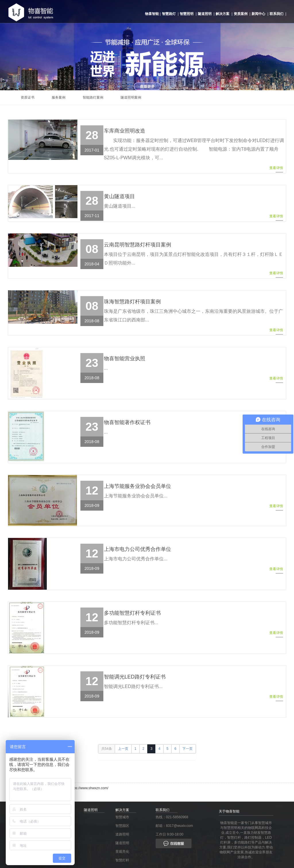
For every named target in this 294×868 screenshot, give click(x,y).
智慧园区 (122, 826)
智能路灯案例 (93, 97)
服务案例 (59, 97)
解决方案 (223, 14)
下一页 (187, 749)
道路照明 (122, 834)
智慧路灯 (169, 14)
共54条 (107, 749)
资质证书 (28, 97)
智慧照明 (187, 14)
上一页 (123, 749)
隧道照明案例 (131, 97)
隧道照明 (205, 14)
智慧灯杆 (122, 860)
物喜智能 (152, 14)
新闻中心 (258, 14)
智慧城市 (122, 817)
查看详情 (276, 169)
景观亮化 (122, 852)
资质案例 (241, 14)
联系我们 (276, 14)
